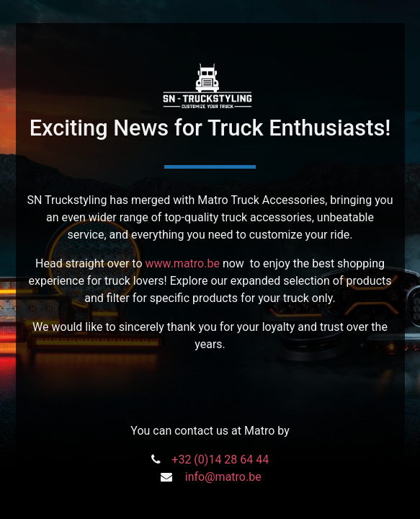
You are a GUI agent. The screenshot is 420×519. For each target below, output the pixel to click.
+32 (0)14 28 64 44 (220, 460)
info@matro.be (223, 477)
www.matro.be (183, 263)
